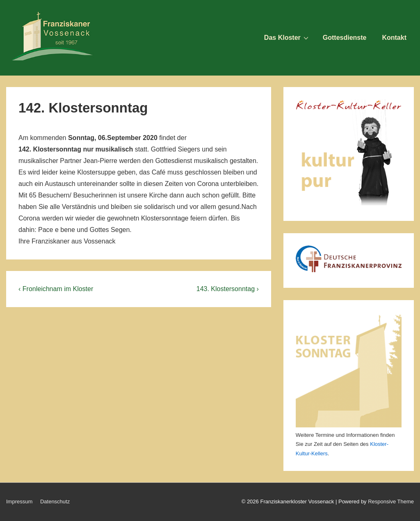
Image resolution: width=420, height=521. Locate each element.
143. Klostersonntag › (228, 289)
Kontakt (394, 38)
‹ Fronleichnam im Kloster (56, 289)
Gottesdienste (345, 38)
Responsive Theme (391, 501)
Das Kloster (287, 37)
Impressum (19, 501)
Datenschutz (55, 501)
